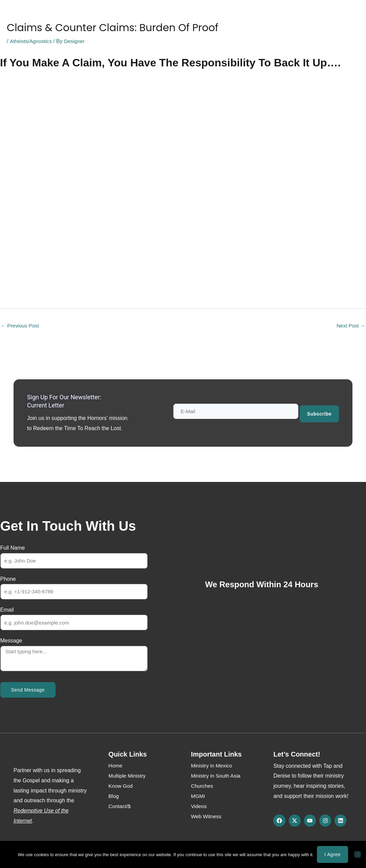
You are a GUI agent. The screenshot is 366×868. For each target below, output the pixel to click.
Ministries (122, 16)
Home (24, 16)
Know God (54, 16)
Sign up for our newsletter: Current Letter (69, 402)
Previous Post (21, 326)
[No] (358, 854)
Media (152, 16)
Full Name (13, 548)
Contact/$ (246, 16)
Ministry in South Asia (217, 776)
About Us (89, 16)
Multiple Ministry (128, 776)
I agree (332, 854)
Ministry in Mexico (212, 766)
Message (11, 641)
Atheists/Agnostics (32, 41)
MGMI (198, 797)
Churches (202, 787)
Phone (8, 579)
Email (7, 610)
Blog (218, 16)
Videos (199, 807)
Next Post (350, 326)
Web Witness (186, 16)
